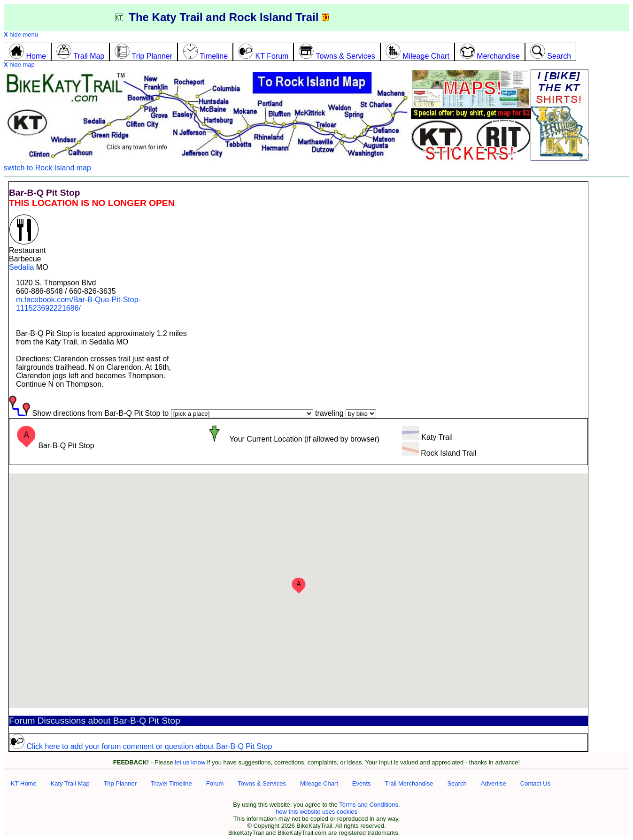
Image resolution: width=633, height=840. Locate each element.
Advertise (494, 783)
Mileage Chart (319, 783)
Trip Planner (120, 783)
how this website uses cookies (316, 812)
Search (457, 783)
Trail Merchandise (409, 783)
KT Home (24, 783)
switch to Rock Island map (47, 168)
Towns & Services (262, 783)
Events (362, 783)
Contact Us (535, 783)
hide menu (21, 34)
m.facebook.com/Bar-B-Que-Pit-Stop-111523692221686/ (78, 304)
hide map (19, 65)
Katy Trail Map (70, 783)
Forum (215, 783)
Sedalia (21, 267)
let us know (190, 762)
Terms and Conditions (369, 805)
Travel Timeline (171, 783)
